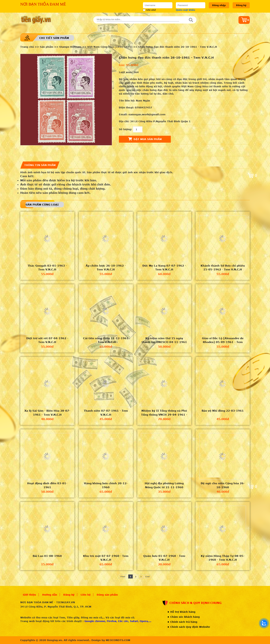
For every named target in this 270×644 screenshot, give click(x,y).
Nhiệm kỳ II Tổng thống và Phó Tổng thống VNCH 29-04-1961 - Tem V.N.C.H (164, 413)
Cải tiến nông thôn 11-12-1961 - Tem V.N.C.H (106, 340)
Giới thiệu (29, 595)
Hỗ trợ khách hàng (183, 612)
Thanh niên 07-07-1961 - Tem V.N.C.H (106, 413)
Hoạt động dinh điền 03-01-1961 (47, 485)
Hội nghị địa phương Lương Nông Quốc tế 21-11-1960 (164, 485)
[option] (66, 100)
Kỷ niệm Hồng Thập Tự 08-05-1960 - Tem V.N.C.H (223, 558)
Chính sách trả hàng (184, 622)
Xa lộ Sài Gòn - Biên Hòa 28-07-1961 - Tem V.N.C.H (47, 413)
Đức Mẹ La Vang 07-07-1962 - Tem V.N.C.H (164, 268)
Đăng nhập (219, 5)
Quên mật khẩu (185, 10)
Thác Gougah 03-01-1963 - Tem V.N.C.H (47, 268)
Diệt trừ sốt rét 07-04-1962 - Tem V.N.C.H (47, 340)
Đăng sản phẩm (107, 595)
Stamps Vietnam (70, 47)
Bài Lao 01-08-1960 (47, 556)
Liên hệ (86, 595)
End (147, 576)
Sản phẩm (47, 47)
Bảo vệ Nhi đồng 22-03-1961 (223, 411)
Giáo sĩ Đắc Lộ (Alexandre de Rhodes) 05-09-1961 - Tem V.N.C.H (223, 340)
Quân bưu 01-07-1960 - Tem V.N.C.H (164, 558)
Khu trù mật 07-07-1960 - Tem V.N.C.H (106, 558)
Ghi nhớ (149, 10)
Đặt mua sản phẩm (145, 139)
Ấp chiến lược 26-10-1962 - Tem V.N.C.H (106, 268)
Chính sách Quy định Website (190, 627)
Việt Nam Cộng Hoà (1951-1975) (110, 47)
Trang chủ (27, 47)
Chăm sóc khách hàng (185, 617)
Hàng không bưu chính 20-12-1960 (106, 485)
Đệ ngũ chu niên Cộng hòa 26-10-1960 (223, 485)
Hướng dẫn (50, 595)
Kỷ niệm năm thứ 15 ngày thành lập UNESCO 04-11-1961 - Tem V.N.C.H (164, 340)
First (123, 576)
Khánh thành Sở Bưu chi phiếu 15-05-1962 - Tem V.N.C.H (223, 268)
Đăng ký (241, 5)
